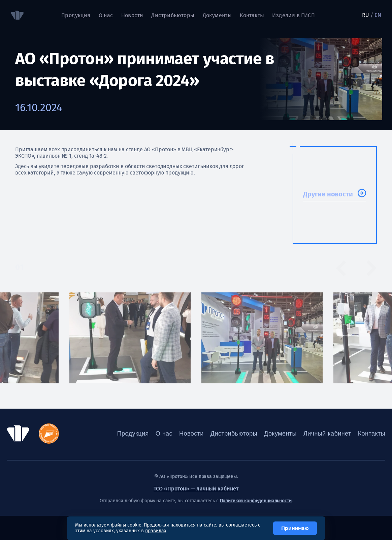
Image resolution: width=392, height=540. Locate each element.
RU (366, 15)
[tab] (37, 267)
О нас (106, 15)
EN (378, 15)
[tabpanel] (262, 338)
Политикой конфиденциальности (256, 501)
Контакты (252, 15)
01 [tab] (19, 267)
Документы (217, 15)
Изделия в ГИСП (293, 15)
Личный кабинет (327, 434)
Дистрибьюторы (173, 15)
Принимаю (295, 528)
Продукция (76, 15)
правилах (156, 531)
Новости (132, 15)
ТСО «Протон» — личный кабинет (196, 489)
